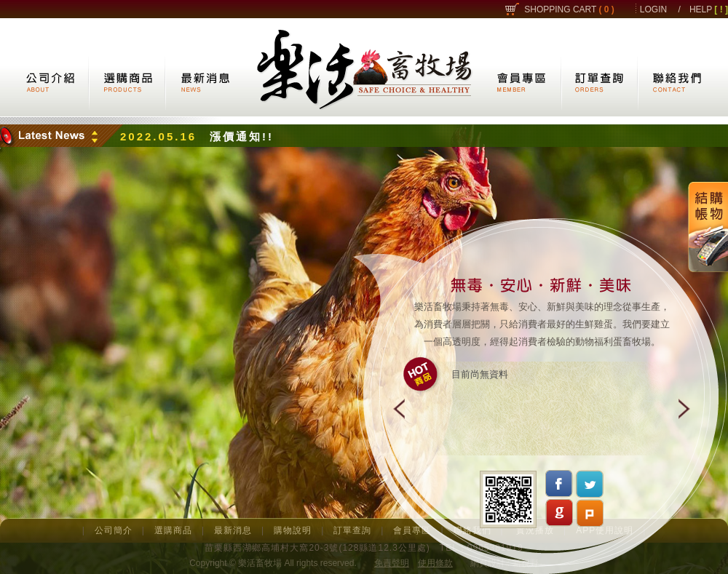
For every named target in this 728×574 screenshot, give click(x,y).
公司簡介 (114, 530)
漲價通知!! (242, 136)
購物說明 (293, 530)
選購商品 (173, 530)
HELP (709, 9)
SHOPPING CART (569, 9)
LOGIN (653, 9)
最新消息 (233, 530)
